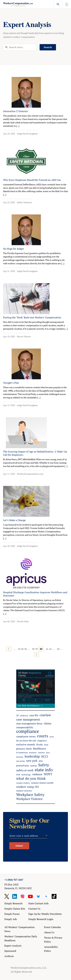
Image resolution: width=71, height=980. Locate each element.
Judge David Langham (27, 134)
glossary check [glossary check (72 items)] (24, 749)
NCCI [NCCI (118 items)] (44, 756)
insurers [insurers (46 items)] (41, 752)
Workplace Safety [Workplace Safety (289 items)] (30, 795)
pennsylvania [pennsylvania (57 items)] (23, 766)
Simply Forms (12, 914)
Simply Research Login (41, 919)
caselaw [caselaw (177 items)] (45, 715)
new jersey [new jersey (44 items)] (21, 761)
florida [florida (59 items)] (40, 745)
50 (58, 649)
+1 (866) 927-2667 (14, 880)
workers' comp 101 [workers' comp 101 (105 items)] (28, 787)
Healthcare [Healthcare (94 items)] (39, 749)
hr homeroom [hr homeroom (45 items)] (22, 753)
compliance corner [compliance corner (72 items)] (26, 736)
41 (47, 649)
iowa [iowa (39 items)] (48, 753)
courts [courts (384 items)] (43, 736)
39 (37, 649)
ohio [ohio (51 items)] (41, 761)
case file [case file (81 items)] (34, 715)
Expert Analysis (13, 946)
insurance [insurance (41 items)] (33, 753)
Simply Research (13, 903)
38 (33, 649)
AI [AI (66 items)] (17, 715)
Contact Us (34, 909)
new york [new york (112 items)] (32, 761)
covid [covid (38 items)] (52, 737)
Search (48, 47)
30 (26, 649)
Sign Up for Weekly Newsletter (45, 914)
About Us (49, 932)
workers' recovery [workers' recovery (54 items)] (24, 791)
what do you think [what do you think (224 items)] (31, 778)
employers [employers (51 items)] (42, 741)
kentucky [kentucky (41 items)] (20, 757)
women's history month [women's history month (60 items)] (42, 783)
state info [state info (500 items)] (44, 770)
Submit (19, 846)
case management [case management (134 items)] (28, 719)
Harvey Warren (24, 336)
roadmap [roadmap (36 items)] (33, 766)
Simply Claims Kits (15, 909)
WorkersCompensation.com (30, 474)
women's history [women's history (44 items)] (23, 783)
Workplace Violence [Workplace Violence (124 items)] (29, 799)
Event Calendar (53, 927)
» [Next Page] (37, 655)
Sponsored (10, 951)
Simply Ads (11, 919)
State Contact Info (38, 903)
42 (50, 649)
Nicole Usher (23, 621)
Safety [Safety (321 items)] (44, 765)
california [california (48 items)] (24, 716)
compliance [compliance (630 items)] (28, 731)
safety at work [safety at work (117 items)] (25, 770)
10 (19, 649)
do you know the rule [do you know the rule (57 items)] (26, 741)
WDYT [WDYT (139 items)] (48, 774)
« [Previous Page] (9, 649)
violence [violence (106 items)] (37, 774)
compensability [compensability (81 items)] (25, 727)
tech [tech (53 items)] (18, 775)
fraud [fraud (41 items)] (46, 745)
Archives (9, 956)
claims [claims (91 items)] (47, 723)
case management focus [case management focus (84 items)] (29, 723)
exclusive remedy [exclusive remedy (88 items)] (26, 744)
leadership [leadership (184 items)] (32, 756)
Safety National (24, 202)
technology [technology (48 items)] (26, 775)
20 (22, 649)
